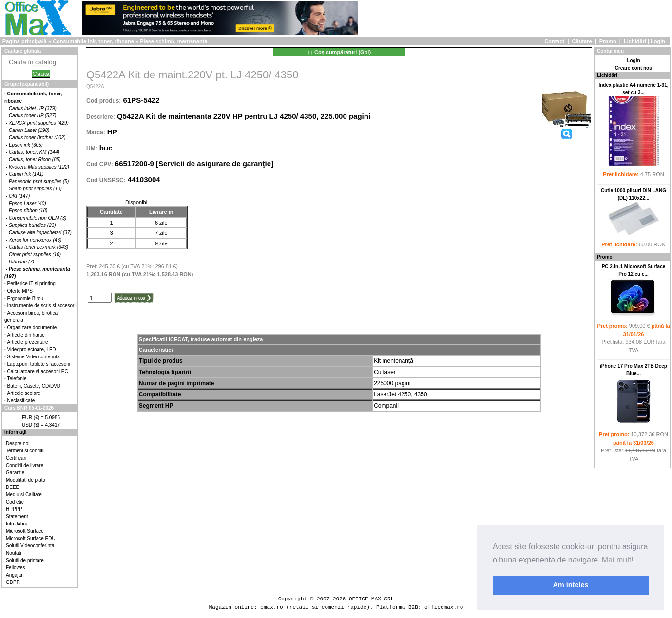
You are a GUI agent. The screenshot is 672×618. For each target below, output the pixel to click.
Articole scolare (24, 393)
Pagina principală (25, 41)
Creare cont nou (634, 68)
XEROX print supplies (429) (39, 123)
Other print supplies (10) (35, 254)
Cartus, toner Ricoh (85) (35, 159)
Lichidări (635, 41)
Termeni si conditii (25, 451)
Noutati (14, 553)
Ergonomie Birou (25, 298)
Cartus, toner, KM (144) (34, 152)
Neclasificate (21, 401)
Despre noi (18, 443)
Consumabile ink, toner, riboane (93, 41)
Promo (608, 41)
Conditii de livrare (25, 465)
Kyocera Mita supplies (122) (39, 167)
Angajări (15, 575)
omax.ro (271, 607)
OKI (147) (19, 196)
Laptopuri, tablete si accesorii (39, 364)
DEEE (12, 487)
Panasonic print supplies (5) (39, 181)
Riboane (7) (21, 262)
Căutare (582, 41)
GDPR (13, 582)
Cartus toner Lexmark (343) (38, 247)
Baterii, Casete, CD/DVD (34, 386)
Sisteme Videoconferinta (34, 357)
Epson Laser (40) (28, 203)
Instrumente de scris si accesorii (42, 306)
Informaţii (16, 432)
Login (658, 41)
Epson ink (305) (26, 145)
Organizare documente (32, 328)
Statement (17, 516)
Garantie (15, 473)
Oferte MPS (20, 291)
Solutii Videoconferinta (30, 546)
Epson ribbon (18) (28, 211)
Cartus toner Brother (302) (37, 138)
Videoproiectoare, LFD (32, 349)
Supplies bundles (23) (32, 225)
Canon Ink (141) (26, 174)
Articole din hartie (26, 335)
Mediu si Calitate (24, 495)
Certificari (16, 458)
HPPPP (14, 509)
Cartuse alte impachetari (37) (40, 233)
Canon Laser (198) (29, 130)
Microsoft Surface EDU (31, 538)
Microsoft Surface (25, 531)
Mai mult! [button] (618, 560)
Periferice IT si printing (31, 284)
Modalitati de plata (26, 480)
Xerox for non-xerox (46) (35, 240)
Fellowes (15, 568)
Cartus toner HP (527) (32, 116)
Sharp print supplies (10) (35, 189)
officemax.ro (444, 607)
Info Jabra (17, 524)
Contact (554, 41)
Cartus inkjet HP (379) (33, 108)
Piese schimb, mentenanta (173, 41)
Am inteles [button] (571, 585)
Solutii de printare (25, 560)
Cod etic (15, 502)
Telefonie (17, 379)
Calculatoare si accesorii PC (38, 371)
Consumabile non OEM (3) (38, 218)
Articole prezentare (28, 342)
